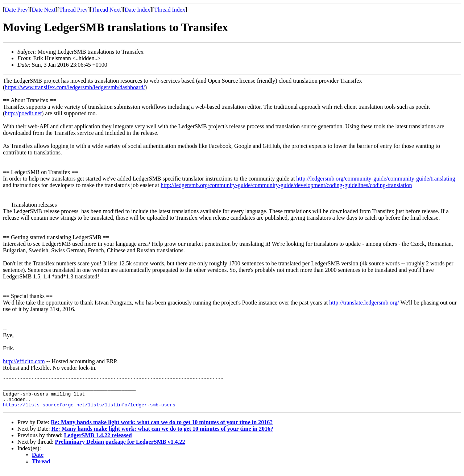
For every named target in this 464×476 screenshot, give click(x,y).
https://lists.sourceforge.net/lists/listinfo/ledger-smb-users (89, 410)
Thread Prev (73, 10)
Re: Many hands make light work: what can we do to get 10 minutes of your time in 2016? (162, 428)
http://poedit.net (23, 113)
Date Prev (16, 10)
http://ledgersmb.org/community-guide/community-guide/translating (376, 179)
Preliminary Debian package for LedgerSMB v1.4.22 (120, 447)
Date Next (44, 10)
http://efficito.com (24, 361)
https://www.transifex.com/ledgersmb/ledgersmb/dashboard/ (75, 87)
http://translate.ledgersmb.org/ (364, 303)
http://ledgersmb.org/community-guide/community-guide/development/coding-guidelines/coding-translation (286, 185)
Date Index (138, 10)
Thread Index (170, 10)
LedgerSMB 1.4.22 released (98, 441)
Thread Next (106, 10)
